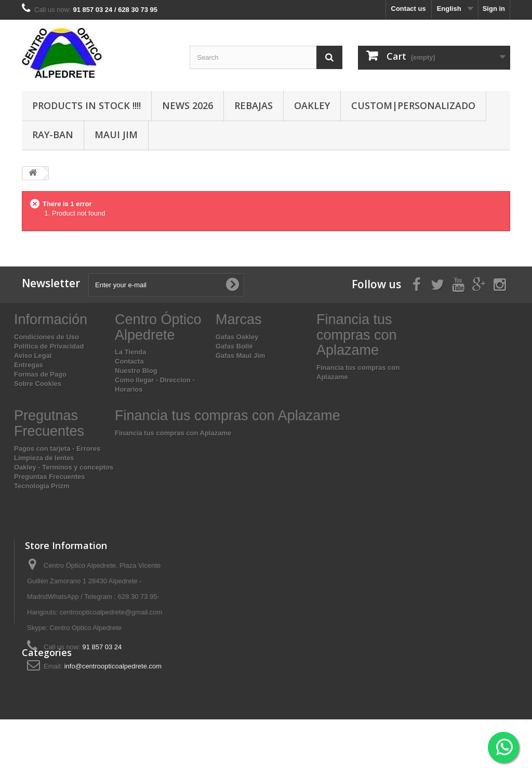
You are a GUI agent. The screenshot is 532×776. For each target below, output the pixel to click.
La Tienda (130, 352)
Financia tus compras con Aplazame (173, 433)
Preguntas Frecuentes (50, 477)
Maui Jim (116, 135)
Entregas (29, 365)
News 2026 (188, 105)
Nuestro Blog (136, 371)
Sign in (494, 9)
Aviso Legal (33, 356)
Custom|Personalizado (413, 105)
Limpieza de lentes (44, 458)
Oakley (312, 105)
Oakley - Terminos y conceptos (64, 467)
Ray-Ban (53, 135)
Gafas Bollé (234, 346)
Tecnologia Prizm (42, 486)
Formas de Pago (40, 374)
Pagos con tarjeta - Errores (57, 449)
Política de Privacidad (49, 346)
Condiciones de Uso (46, 337)
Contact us (409, 9)
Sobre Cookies (38, 384)
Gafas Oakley (237, 337)
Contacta (129, 361)
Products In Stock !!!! (87, 105)
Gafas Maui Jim (240, 356)
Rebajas (254, 105)
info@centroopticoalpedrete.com (113, 666)
